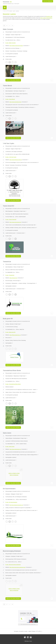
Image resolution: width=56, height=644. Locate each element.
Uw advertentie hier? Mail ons (28, 624)
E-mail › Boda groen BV (10, 332)
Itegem (13, 149)
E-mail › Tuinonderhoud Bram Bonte (13, 384)
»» (12, 26)
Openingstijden (9, 343)
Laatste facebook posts (11, 56)
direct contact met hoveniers (46, 18)
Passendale (16, 211)
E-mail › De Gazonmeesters (11, 502)
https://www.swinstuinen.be (15, 449)
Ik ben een (48, 1)
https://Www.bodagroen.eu (15, 335)
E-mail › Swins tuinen (10, 447)
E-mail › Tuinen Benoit (10, 99)
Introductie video (21, 233)
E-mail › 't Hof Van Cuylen (11, 157)
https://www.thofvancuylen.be (16, 160)
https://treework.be (13, 278)
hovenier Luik (49, 16)
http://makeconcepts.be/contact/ (16, 46)
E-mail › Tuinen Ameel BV (11, 219)
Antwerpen (8, 35)
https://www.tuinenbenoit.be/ (15, 102)
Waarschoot (16, 376)
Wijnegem (13, 494)
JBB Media (27, 641)
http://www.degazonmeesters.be (16, 505)
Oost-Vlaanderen (9, 267)
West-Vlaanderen (9, 91)
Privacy (31, 641)
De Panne (16, 91)
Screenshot (27, 46)
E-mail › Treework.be (10, 275)
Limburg (7, 324)
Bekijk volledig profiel (13, 80)
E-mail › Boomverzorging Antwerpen (13, 565)
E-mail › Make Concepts (11, 43)
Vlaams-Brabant (9, 438)
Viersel (13, 35)
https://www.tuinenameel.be (15, 222)
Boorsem (12, 324)
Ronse (15, 267)
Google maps (18, 35)
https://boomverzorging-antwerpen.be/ (17, 567)
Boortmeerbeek (17, 438)
